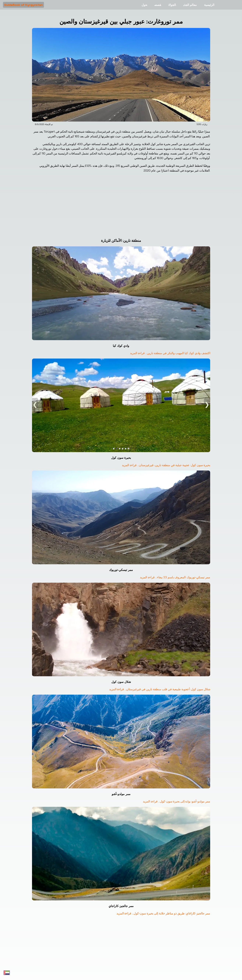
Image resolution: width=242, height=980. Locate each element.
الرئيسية (209, 5)
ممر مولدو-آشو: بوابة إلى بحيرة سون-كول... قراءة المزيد (176, 801)
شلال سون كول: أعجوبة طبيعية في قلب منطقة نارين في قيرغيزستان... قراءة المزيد (159, 689)
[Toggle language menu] (7, 973)
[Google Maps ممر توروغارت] (121, 207)
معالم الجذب (190, 5)
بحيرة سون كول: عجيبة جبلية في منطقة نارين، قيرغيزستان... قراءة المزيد (166, 465)
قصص (158, 5)
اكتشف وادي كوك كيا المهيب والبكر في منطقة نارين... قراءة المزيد (170, 353)
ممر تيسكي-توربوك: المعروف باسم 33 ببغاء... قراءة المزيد (175, 577)
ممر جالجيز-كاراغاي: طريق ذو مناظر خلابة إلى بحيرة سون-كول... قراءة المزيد (163, 913)
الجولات (172, 5)
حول (144, 5)
